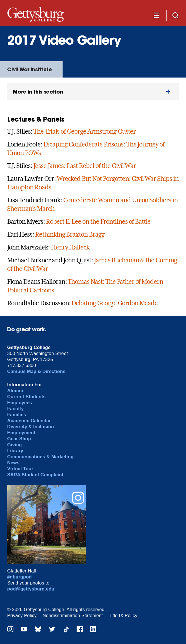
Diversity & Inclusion (30, 427)
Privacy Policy (22, 616)
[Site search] (175, 15)
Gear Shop (19, 439)
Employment (21, 433)
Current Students (26, 397)
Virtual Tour (20, 469)
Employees (20, 403)
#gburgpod (19, 577)
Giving (14, 445)
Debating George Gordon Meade (115, 303)
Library (15, 451)
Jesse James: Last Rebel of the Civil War (85, 166)
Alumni (15, 391)
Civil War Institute (29, 69)
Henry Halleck (70, 247)
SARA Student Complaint (35, 475)
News (13, 463)
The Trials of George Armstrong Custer (85, 131)
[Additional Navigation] (157, 15)
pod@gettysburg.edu (31, 589)
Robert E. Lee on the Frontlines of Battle (98, 221)
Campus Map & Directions (36, 371)
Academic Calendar (29, 421)
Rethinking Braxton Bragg (70, 234)
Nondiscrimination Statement (73, 616)
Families (17, 415)
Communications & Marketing (40, 457)
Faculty (15, 409)
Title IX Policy (123, 616)
